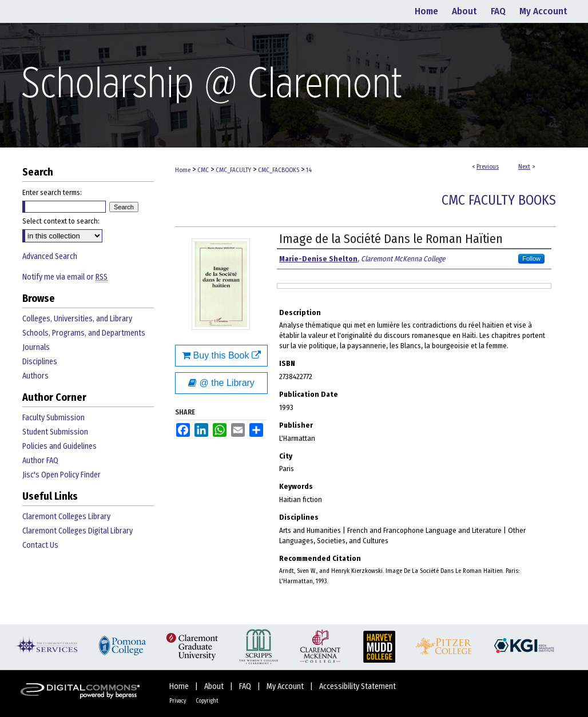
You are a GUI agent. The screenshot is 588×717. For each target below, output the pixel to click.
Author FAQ (40, 461)
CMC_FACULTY (233, 170)
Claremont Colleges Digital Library (78, 531)
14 (309, 170)
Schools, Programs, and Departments (84, 333)
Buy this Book (221, 355)
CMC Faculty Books (499, 200)
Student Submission (55, 432)
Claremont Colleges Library (66, 517)
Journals (36, 347)
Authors (35, 376)
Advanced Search (50, 256)
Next (524, 167)
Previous (488, 167)
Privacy (178, 701)
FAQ (246, 686)
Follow (531, 258)
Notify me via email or (65, 277)
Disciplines (40, 362)
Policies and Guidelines (59, 446)
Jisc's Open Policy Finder (61, 475)
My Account (286, 686)
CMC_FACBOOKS (279, 170)
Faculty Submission (53, 418)
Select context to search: (61, 221)
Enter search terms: (52, 192)
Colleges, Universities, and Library (77, 319)
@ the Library (221, 383)
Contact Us (40, 545)
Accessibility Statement (357, 686)
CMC (203, 170)
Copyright (207, 701)
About (215, 686)
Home (183, 170)
